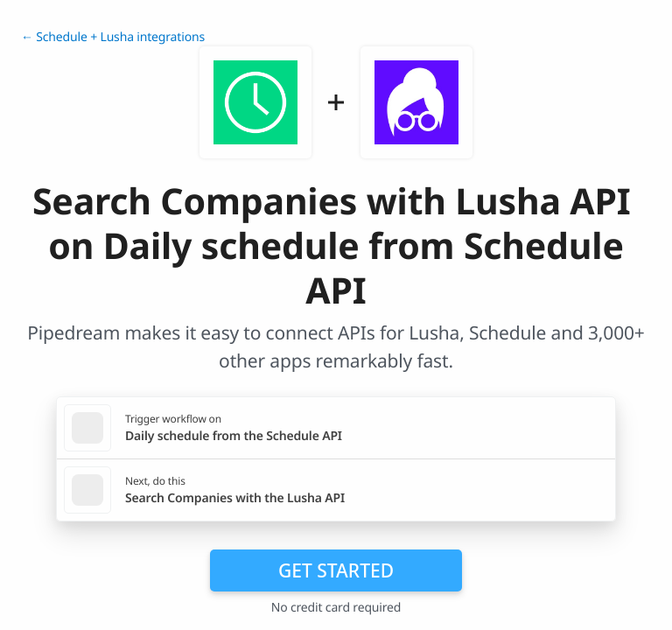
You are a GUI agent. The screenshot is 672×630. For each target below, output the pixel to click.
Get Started (336, 570)
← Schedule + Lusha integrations (113, 37)
